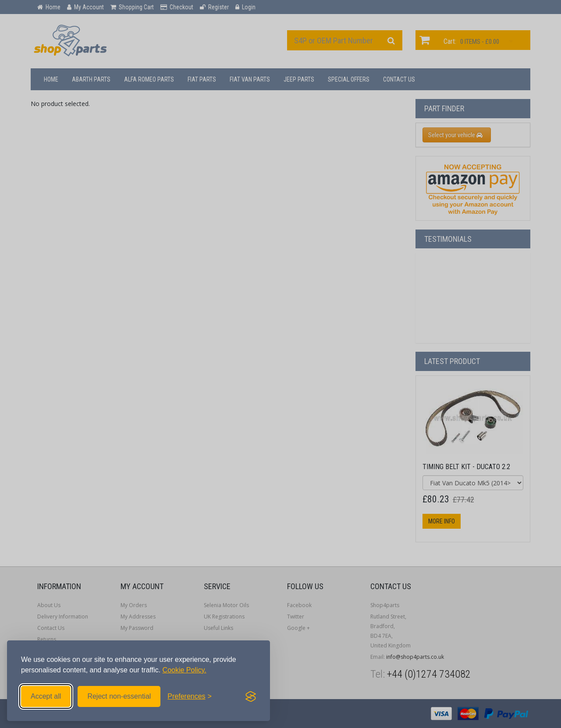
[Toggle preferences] (190, 696)
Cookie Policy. (185, 670)
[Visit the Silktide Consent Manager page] (251, 696)
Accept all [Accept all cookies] (46, 696)
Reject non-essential (119, 696)
